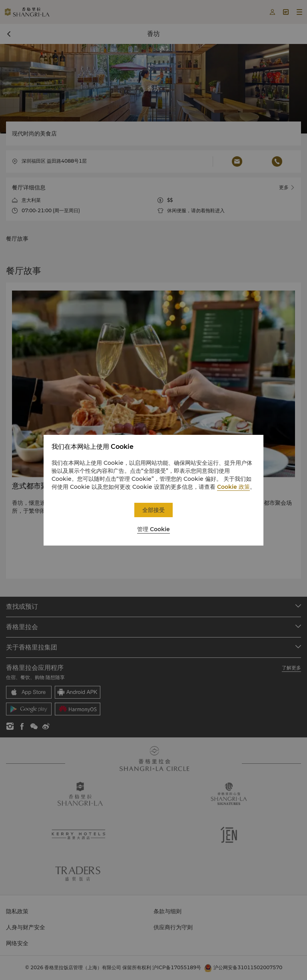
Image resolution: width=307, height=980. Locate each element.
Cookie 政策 (233, 487)
